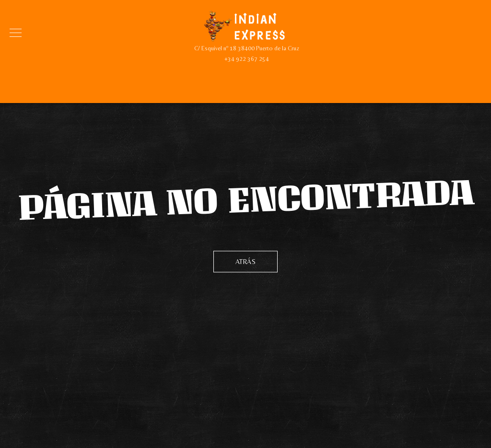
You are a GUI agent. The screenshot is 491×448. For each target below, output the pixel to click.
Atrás (246, 261)
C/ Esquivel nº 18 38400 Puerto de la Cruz (247, 48)
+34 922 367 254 (247, 59)
